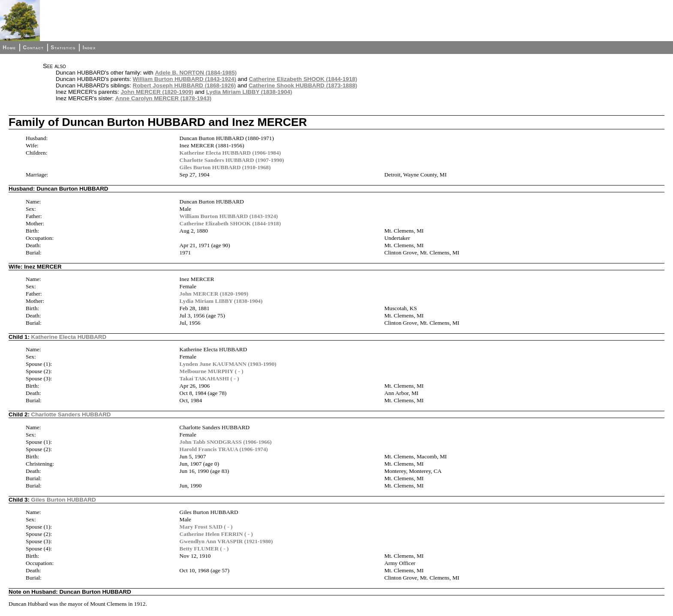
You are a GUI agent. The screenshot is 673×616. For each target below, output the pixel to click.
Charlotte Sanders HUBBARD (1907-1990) (232, 160)
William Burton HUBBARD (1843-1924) (185, 79)
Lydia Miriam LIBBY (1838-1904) (249, 92)
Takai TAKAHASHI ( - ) (209, 378)
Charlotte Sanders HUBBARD (71, 414)
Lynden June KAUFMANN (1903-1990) (228, 364)
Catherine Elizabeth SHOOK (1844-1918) (303, 79)
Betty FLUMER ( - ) (204, 549)
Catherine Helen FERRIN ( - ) (216, 534)
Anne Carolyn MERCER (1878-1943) (163, 98)
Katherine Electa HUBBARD (69, 337)
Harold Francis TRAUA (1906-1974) (224, 449)
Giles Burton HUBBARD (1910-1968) (225, 167)
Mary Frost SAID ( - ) (206, 527)
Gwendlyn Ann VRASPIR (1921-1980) (226, 541)
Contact (33, 48)
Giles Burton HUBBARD (64, 500)
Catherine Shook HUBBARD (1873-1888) (303, 85)
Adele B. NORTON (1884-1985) (196, 73)
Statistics (63, 48)
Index (89, 48)
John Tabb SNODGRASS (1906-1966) (226, 442)
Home (9, 48)
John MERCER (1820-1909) (157, 92)
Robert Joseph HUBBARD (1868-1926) (185, 85)
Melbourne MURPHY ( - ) (212, 371)
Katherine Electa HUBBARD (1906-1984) (230, 153)
